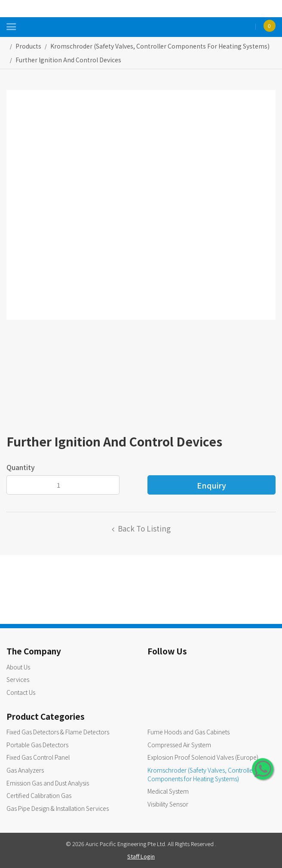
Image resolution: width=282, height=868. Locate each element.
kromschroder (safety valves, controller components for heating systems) (160, 46)
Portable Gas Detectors (37, 745)
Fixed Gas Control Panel (38, 757)
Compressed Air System (179, 745)
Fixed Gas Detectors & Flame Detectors (58, 732)
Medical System (168, 791)
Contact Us (21, 692)
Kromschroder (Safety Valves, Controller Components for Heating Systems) (201, 774)
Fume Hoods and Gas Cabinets (189, 732)
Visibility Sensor (168, 804)
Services (18, 679)
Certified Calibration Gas (39, 795)
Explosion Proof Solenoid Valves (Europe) (203, 757)
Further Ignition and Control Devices (68, 60)
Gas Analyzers (25, 770)
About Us (18, 667)
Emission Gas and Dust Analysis (48, 783)
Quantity (21, 467)
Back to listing (144, 528)
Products (28, 46)
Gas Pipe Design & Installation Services (58, 808)
